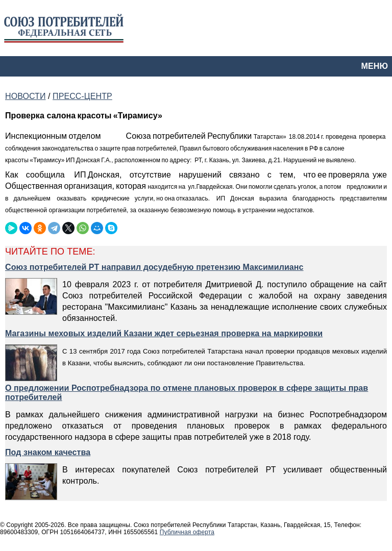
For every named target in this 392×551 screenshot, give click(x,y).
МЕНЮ (375, 66)
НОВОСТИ (25, 96)
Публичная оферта (187, 532)
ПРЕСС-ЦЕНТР (82, 96)
